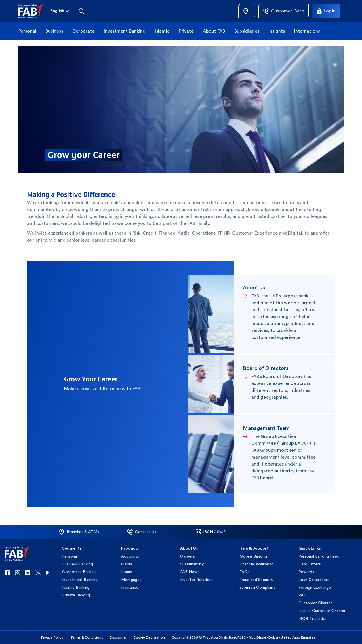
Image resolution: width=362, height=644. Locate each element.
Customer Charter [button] (315, 603)
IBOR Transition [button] (313, 618)
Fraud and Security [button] (256, 580)
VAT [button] (302, 595)
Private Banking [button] (76, 595)
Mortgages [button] (131, 580)
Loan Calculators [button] (314, 580)
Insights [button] (277, 31)
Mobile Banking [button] (253, 556)
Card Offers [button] (310, 564)
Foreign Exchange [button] (315, 587)
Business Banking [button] (78, 564)
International (308, 31)
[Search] (81, 11)
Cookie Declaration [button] (149, 637)
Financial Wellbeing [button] (257, 564)
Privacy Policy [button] (52, 637)
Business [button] (54, 31)
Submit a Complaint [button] (257, 587)
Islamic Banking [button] (76, 587)
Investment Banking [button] (125, 31)
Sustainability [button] (192, 564)
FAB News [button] (190, 572)
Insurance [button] (130, 587)
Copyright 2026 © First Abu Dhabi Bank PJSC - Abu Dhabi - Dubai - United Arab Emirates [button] (243, 637)
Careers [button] (187, 556)
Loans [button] (127, 572)
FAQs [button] (245, 572)
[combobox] (57, 11)
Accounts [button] (130, 556)
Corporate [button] (83, 31)
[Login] (326, 11)
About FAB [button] (214, 31)
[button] (34, 11)
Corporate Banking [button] (79, 572)
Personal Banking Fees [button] (319, 556)
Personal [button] (27, 31)
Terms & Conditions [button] (87, 637)
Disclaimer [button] (118, 637)
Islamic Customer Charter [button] (322, 611)
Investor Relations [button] (197, 580)
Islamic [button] (162, 31)
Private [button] (186, 31)
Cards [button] (127, 564)
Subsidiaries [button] (247, 31)
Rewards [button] (306, 572)
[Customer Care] (284, 11)
